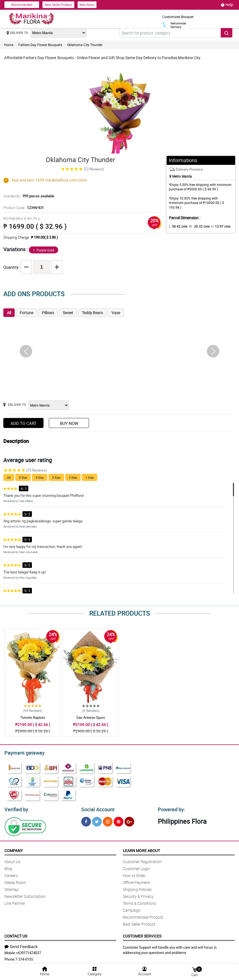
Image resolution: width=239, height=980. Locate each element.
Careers (11, 874)
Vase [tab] (116, 313)
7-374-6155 (24, 958)
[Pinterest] (119, 820)
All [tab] (9, 313)
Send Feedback (21, 945)
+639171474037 (28, 951)
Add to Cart (24, 423)
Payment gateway (22, 752)
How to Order (134, 874)
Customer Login (136, 867)
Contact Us (16, 934)
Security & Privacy (138, 895)
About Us (12, 860)
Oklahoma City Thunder (85, 45)
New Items (87, 5)
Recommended (22, 5)
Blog (8, 867)
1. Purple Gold (44, 250)
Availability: (27, 196)
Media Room (15, 881)
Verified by (16, 808)
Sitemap (12, 888)
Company (14, 849)
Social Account (96, 808)
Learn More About (141, 849)
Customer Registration (142, 860)
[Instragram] (108, 820)
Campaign (132, 909)
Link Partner (15, 902)
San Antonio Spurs (91, 717)
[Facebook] (86, 820)
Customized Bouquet (178, 17)
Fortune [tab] (26, 313)
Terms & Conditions (139, 902)
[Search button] (227, 33)
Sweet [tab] (68, 313)
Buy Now (69, 423)
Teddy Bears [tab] (92, 313)
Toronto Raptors (33, 717)
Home (9, 45)
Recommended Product (143, 915)
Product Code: (23, 208)
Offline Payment (136, 881)
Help (227, 5)
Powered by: (170, 808)
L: (177, 226)
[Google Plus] (129, 820)
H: (216, 226)
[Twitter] (97, 820)
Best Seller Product (58, 5)
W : (196, 226)
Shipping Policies (137, 888)
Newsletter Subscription (25, 895)
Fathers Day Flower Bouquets (40, 45)
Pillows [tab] (48, 313)
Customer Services (142, 934)
